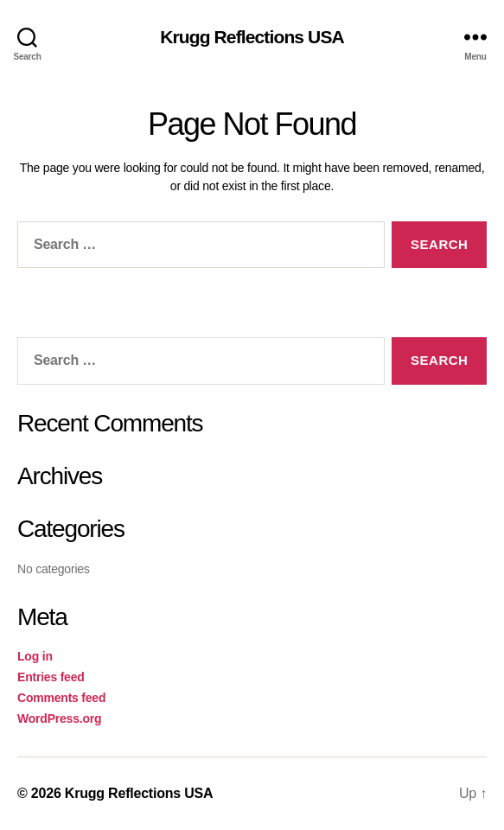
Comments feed (61, 698)
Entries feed (51, 677)
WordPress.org (59, 718)
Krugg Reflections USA (252, 37)
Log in (35, 656)
